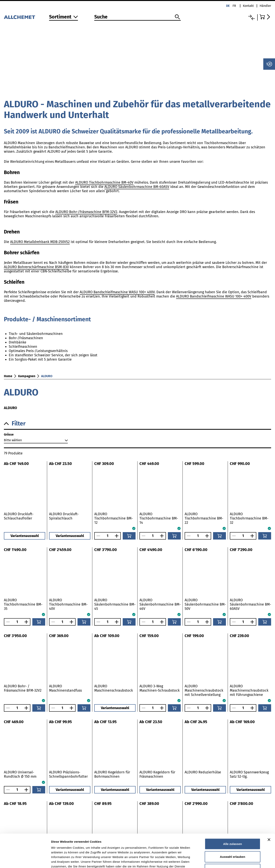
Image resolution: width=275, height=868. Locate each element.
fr (234, 6)
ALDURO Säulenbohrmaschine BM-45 (115, 604)
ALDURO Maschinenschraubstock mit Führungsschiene (249, 690)
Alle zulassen (233, 813)
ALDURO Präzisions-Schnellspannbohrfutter (68, 774)
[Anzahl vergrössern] (118, 536)
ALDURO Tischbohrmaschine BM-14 (159, 518)
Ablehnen (232, 838)
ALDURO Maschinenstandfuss (65, 688)
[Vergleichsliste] (252, 17)
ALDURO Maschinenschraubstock (114, 688)
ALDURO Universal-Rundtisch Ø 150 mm (20, 774)
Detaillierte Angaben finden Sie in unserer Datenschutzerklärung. (99, 845)
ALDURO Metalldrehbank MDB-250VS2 (40, 242)
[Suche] (137, 17)
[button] (137, 424)
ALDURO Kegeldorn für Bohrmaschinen (112, 774)
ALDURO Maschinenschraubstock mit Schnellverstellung (204, 690)
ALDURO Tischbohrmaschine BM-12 (114, 518)
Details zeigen (207, 860)
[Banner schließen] (269, 808)
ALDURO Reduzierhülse (203, 772)
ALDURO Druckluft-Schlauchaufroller (19, 516)
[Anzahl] (108, 536)
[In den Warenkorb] (129, 536)
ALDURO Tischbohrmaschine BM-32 (249, 518)
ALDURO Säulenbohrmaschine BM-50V (205, 604)
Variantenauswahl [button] (25, 536)
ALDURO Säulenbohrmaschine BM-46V (160, 604)
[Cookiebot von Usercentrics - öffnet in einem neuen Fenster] (25, 860)
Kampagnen (27, 376)
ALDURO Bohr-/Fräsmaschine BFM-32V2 (86, 212)
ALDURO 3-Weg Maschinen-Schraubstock (160, 688)
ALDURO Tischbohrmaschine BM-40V (104, 182)
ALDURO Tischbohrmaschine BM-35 (23, 604)
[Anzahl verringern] (97, 536)
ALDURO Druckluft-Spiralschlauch (64, 516)
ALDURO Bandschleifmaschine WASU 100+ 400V (117, 292)
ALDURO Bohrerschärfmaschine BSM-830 (36, 267)
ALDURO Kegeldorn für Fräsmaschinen (157, 774)
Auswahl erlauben (233, 825)
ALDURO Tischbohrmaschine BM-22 (204, 518)
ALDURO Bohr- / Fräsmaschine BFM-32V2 (23, 688)
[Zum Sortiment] (63, 17)
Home (8, 376)
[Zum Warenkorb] (265, 17)
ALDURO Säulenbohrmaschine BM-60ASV (137, 187)
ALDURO (47, 376)
